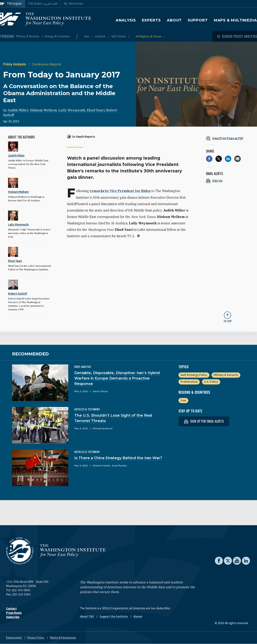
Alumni (138, 617)
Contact (11, 609)
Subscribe (13, 617)
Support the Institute (114, 617)
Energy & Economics (57, 36)
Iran (87, 36)
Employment (14, 638)
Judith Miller (18, 110)
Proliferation (189, 382)
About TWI (87, 617)
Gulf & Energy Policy (194, 375)
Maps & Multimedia (235, 20)
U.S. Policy (211, 382)
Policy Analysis (15, 64)
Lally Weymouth (72, 110)
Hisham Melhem (44, 110)
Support (198, 20)
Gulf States (119, 36)
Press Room (14, 613)
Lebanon (101, 36)
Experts (151, 20)
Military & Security (28, 36)
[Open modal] (237, 36)
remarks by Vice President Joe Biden (120, 191)
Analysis (126, 20)
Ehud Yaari (96, 110)
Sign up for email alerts (204, 421)
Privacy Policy (36, 638)
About (174, 20)
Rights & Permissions (63, 638)
